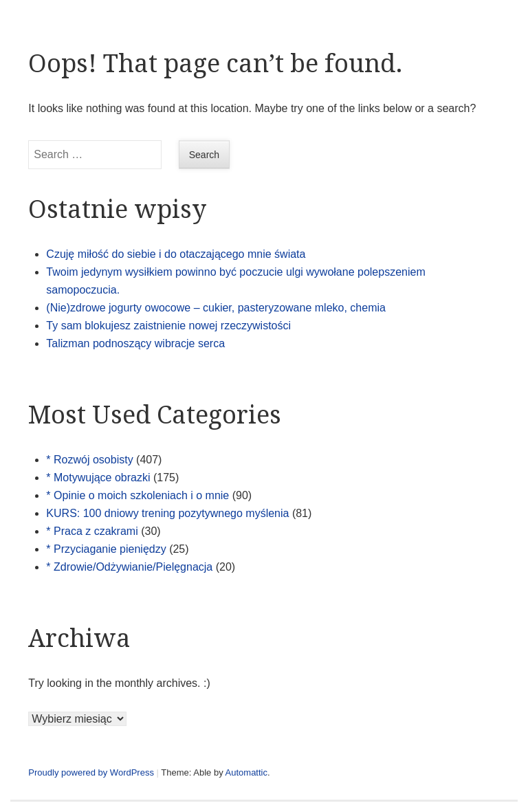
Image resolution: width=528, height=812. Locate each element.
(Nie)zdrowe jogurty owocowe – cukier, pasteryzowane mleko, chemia (216, 308)
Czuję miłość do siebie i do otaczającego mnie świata (176, 254)
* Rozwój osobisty (89, 460)
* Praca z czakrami (92, 531)
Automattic (246, 772)
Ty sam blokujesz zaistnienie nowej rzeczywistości (168, 326)
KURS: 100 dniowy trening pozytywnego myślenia (167, 513)
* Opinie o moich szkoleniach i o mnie (137, 495)
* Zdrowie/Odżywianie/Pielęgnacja (129, 567)
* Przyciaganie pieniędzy (106, 549)
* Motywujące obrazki (98, 478)
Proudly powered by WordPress (91, 772)
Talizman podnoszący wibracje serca (135, 343)
